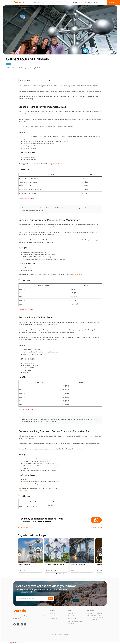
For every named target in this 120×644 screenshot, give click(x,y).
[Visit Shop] (114, 2)
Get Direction (59, 164)
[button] (50, 81)
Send (51, 599)
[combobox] (51, 2)
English (13, 643)
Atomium (8, 64)
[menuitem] (77, 2)
